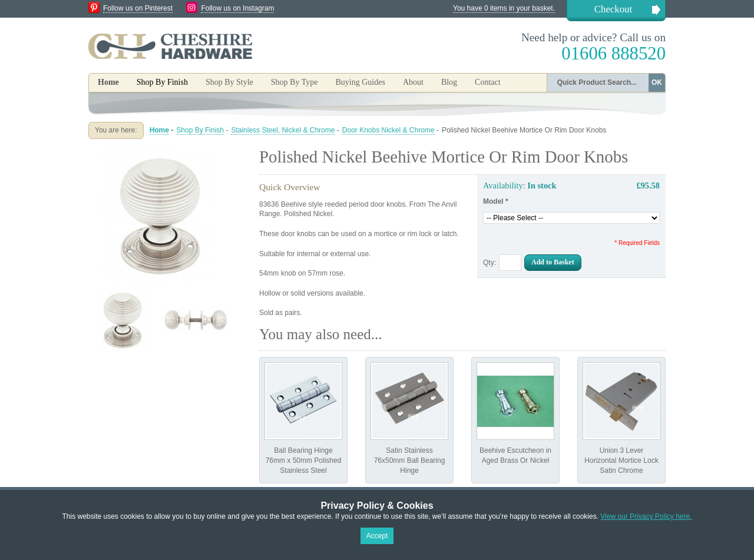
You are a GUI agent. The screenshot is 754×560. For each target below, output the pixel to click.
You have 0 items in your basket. (504, 8)
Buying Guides (360, 82)
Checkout (613, 9)
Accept (377, 536)
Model (496, 201)
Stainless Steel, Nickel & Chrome (283, 130)
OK (657, 82)
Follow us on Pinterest (138, 8)
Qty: (490, 263)
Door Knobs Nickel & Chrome (388, 130)
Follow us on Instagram (237, 8)
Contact (488, 82)
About (413, 82)
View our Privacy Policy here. (646, 516)
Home (108, 82)
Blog (449, 82)
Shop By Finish (200, 130)
